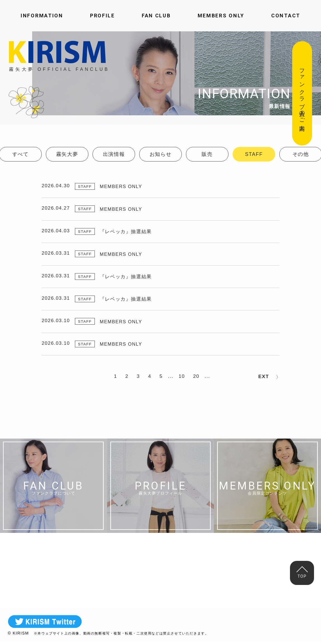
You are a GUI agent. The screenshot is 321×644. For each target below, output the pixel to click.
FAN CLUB (156, 16)
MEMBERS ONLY (221, 16)
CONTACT (286, 16)
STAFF (254, 154)
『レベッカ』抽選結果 (128, 232)
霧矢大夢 (67, 154)
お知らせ (160, 154)
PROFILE (102, 16)
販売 (207, 154)
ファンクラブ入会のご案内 (302, 93)
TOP (303, 572)
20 (200, 380)
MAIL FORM (222, 574)
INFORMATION (42, 16)
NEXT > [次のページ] (263, 380)
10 (184, 380)
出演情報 (114, 154)
